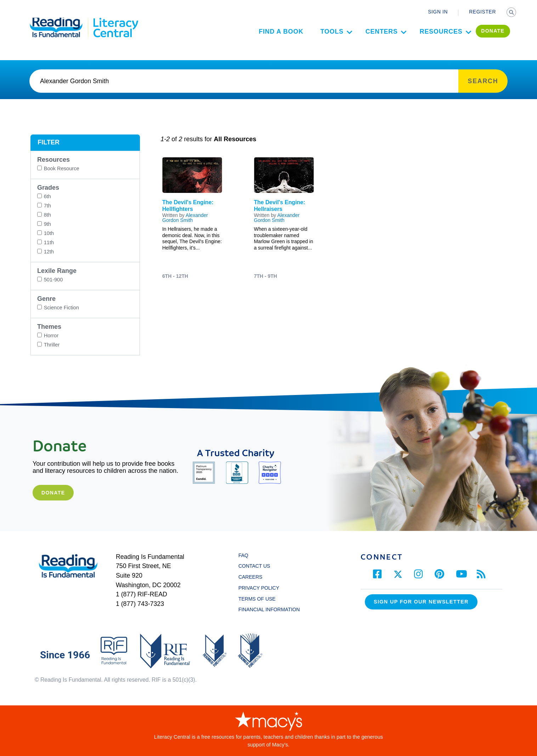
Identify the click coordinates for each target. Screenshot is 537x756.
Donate (53, 493)
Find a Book (273, 38)
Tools (324, 38)
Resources (433, 38)
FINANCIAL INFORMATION (269, 609)
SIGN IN (438, 12)
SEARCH (512, 13)
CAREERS (250, 577)
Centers (374, 38)
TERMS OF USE (260, 599)
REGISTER (482, 12)
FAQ (243, 555)
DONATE (485, 38)
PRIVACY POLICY (259, 588)
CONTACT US (256, 566)
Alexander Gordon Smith (185, 218)
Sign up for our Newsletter (421, 602)
